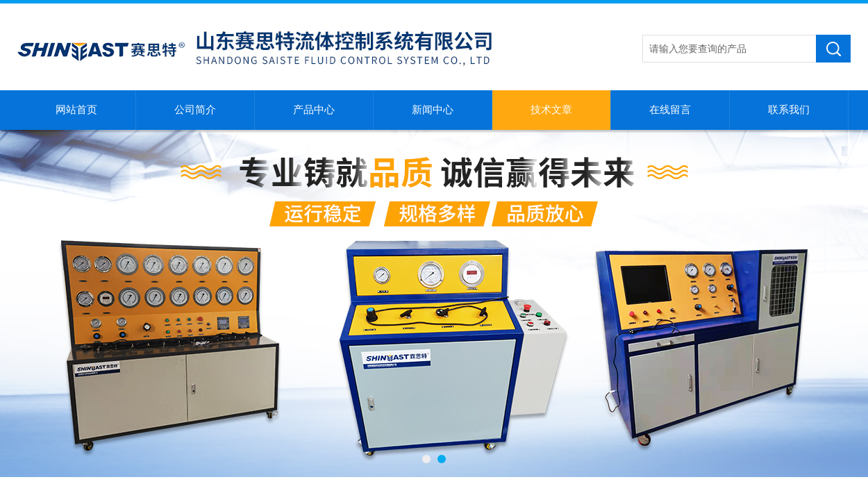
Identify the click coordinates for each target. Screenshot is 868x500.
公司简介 (195, 110)
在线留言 (670, 110)
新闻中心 (433, 110)
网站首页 (76, 110)
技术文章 (551, 110)
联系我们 (789, 110)
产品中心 (314, 110)
